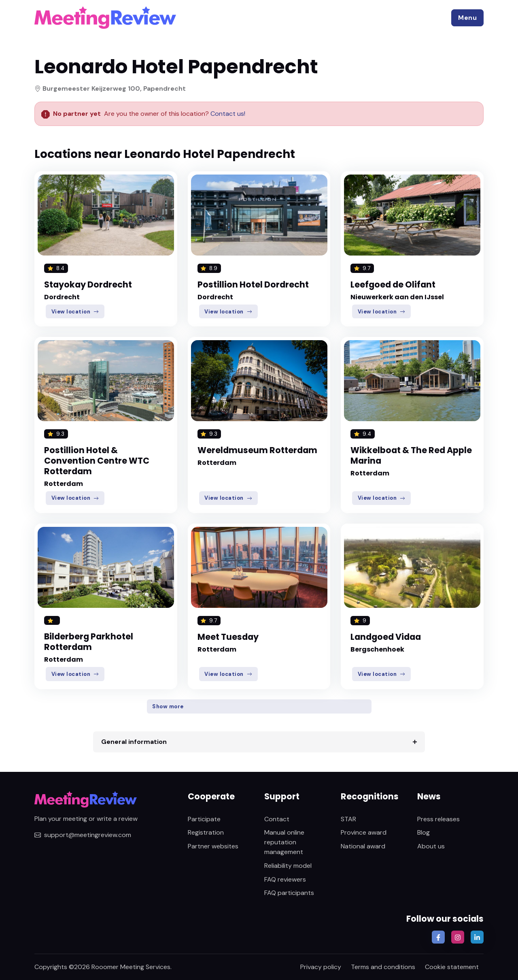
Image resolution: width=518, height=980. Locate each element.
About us (431, 846)
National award (363, 846)
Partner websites (213, 846)
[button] (467, 18)
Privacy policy (321, 967)
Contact (277, 819)
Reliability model (288, 866)
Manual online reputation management (284, 842)
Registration (206, 832)
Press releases (438, 819)
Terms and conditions (383, 967)
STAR (348, 819)
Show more (168, 706)
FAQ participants (289, 893)
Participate (204, 819)
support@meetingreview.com (83, 835)
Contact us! (227, 114)
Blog (424, 832)
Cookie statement (452, 967)
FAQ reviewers (285, 879)
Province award (364, 832)
